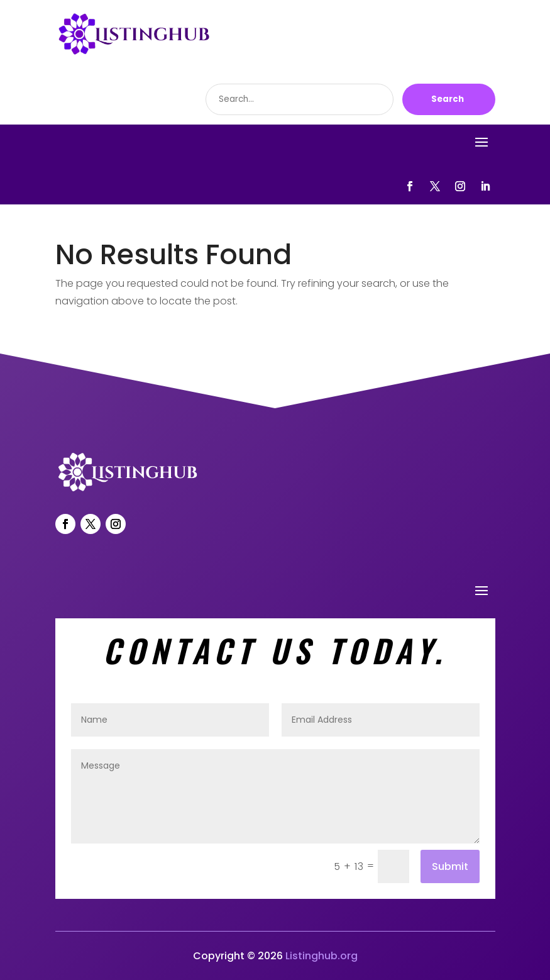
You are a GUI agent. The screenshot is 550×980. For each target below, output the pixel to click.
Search (448, 99)
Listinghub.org (322, 956)
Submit (450, 866)
